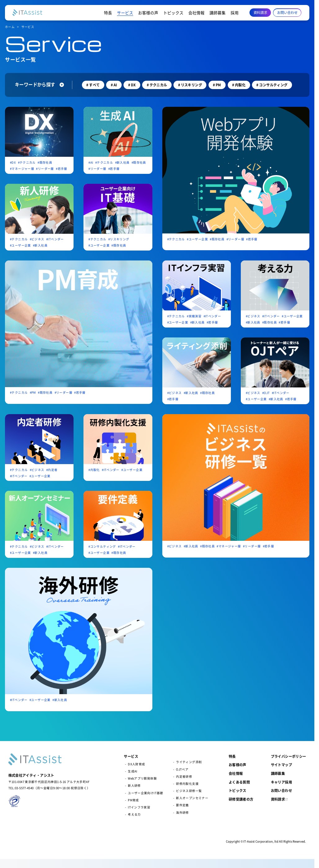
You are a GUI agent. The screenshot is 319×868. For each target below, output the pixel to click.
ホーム (10, 27)
